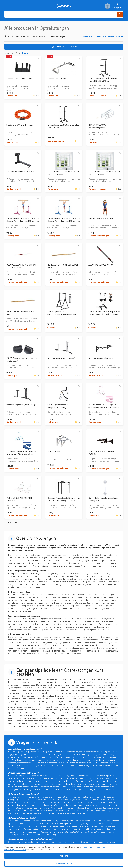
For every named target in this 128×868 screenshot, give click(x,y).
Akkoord (64, 856)
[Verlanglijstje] (117, 6)
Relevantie (9, 53)
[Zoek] (120, 14)
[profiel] (108, 6)
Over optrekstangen (92, 36)
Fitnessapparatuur (40, 36)
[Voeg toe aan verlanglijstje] (38, 59)
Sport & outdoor (23, 36)
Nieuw (25, 53)
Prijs (18, 53)
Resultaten (65, 47)
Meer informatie (64, 864)
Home (9, 36)
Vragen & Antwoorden (113, 36)
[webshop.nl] (64, 6)
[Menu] (6, 6)
